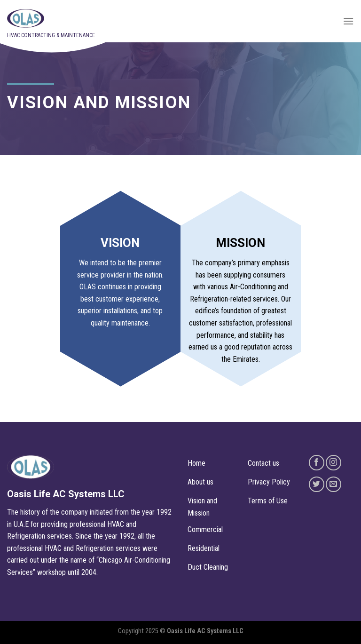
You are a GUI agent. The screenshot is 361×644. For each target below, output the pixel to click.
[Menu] (348, 21)
